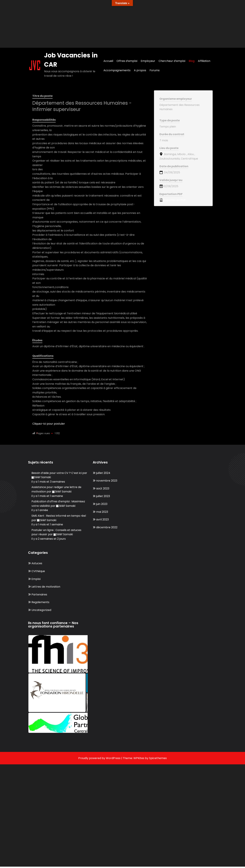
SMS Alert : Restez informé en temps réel (59, 516)
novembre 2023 (107, 481)
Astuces (37, 563)
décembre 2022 (107, 527)
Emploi (36, 579)
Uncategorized (41, 610)
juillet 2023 (103, 496)
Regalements (40, 602)
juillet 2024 (103, 473)
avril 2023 (102, 519)
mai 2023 (102, 512)
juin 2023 (102, 504)
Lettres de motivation (46, 587)
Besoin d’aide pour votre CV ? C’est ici (57, 473)
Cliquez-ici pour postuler (49, 424)
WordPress (113, 758)
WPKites (139, 758)
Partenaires (39, 594)
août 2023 (103, 488)
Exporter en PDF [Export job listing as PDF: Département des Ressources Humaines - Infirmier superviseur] (173, 200)
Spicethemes (158, 758)
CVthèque (38, 571)
